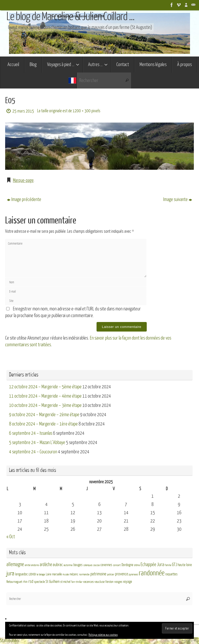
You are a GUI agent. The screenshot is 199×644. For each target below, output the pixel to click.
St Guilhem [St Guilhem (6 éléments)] (53, 582)
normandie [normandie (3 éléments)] (84, 574)
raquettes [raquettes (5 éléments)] (171, 574)
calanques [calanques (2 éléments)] (88, 565)
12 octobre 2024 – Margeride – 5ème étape (45, 387)
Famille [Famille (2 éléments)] (168, 565)
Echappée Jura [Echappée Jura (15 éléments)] (152, 564)
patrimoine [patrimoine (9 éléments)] (98, 574)
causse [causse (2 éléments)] (96, 565)
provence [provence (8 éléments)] (122, 574)
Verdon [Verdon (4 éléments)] (109, 582)
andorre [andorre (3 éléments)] (35, 565)
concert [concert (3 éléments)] (117, 565)
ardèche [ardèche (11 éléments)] (46, 565)
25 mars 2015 (23, 111)
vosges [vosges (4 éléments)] (118, 582)
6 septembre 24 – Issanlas (31, 433)
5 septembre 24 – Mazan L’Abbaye (37, 442)
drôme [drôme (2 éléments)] (137, 565)
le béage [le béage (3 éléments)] (41, 574)
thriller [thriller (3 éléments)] (79, 582)
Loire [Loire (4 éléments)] (49, 574)
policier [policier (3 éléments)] (111, 574)
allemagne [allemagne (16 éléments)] (15, 565)
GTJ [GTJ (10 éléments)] (174, 565)
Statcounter (10, 641)
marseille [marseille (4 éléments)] (57, 574)
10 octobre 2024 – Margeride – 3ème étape (45, 405)
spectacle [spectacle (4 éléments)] (39, 582)
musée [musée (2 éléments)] (66, 574)
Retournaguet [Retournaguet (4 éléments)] (14, 582)
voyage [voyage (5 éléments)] (128, 582)
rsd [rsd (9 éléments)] (31, 581)
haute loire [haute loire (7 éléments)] (185, 565)
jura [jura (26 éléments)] (10, 574)
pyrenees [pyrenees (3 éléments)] (133, 574)
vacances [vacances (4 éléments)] (88, 582)
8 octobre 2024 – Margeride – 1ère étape (43, 424)
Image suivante (178, 199)
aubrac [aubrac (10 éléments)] (58, 565)
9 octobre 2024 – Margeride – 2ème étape (44, 415)
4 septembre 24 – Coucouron (33, 452)
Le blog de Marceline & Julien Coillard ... (70, 17)
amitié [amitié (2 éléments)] (28, 565)
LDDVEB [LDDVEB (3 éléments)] (32, 574)
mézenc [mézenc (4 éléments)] (74, 574)
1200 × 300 (82, 111)
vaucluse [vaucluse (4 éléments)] (99, 582)
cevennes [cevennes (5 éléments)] (106, 565)
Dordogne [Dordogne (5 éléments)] (127, 565)
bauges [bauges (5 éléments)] (78, 565)
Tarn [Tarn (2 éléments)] (73, 582)
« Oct (11, 537)
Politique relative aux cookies (103, 635)
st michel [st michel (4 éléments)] (65, 582)
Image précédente (24, 199)
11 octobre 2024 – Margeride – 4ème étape (45, 396)
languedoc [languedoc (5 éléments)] (21, 574)
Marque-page (24, 180)
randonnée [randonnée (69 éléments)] (152, 573)
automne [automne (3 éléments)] (68, 565)
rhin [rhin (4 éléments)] (25, 582)
